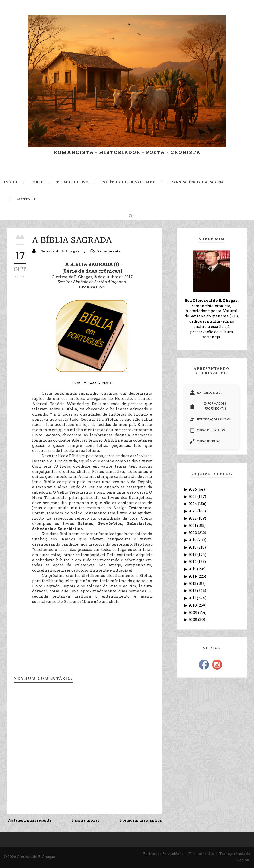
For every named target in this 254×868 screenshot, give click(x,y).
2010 (193, 605)
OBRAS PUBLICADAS (207, 430)
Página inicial (86, 820)
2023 (193, 511)
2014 (193, 576)
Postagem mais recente (30, 820)
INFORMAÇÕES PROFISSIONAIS (208, 406)
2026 (193, 489)
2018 (193, 547)
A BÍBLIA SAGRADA (72, 240)
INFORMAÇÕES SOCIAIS (210, 420)
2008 (193, 620)
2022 (193, 518)
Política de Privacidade (163, 854)
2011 (193, 598)
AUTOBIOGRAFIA (206, 393)
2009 (193, 613)
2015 (193, 569)
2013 (193, 584)
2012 (193, 591)
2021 (193, 526)
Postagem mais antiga (141, 820)
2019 (193, 540)
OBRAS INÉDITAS (205, 441)
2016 (193, 562)
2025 (193, 497)
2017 (193, 555)
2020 (193, 533)
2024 (193, 504)
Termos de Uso (201, 854)
